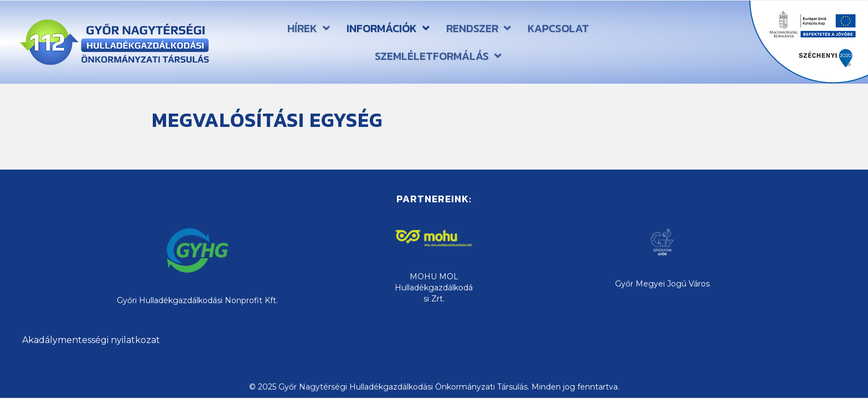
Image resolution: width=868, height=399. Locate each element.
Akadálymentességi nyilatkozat (91, 340)
